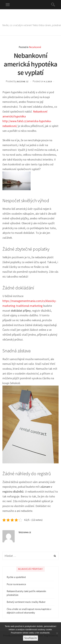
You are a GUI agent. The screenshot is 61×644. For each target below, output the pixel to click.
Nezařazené (35, 47)
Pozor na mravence (16, 584)
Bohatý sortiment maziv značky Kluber (26, 602)
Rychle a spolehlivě (16, 577)
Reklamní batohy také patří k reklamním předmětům (26, 593)
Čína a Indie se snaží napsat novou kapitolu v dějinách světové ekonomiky (29, 611)
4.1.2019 (48, 81)
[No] (57, 633)
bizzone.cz (23, 81)
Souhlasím (30, 638)
